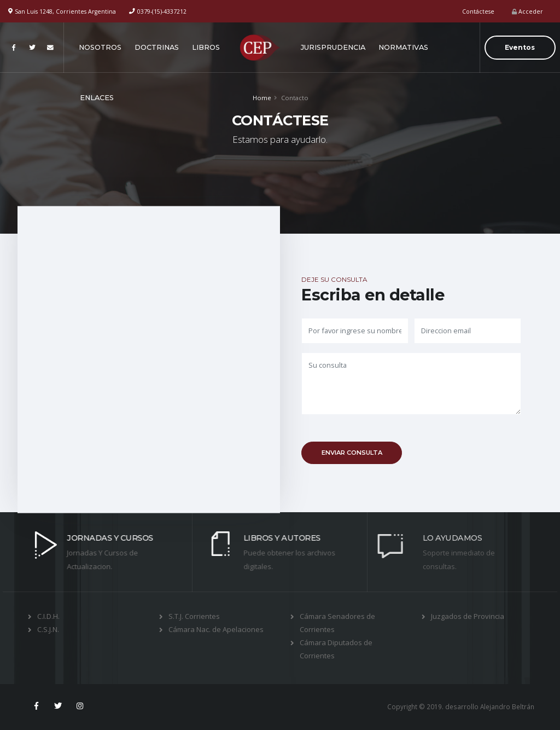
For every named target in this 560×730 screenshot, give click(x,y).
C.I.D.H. (48, 616)
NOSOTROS (100, 47)
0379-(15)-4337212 (162, 11)
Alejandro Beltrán (507, 706)
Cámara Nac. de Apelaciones (216, 629)
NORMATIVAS (403, 47)
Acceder (527, 11)
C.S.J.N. (48, 629)
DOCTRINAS (157, 47)
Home (262, 98)
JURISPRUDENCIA (333, 47)
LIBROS (206, 47)
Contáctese (478, 11)
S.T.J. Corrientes (194, 616)
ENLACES (97, 98)
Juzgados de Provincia (468, 616)
